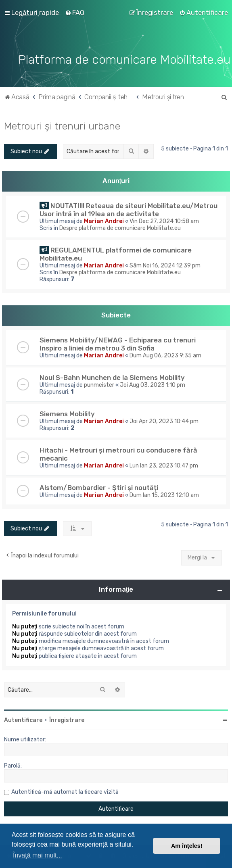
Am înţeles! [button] (187, 846)
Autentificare (23, 720)
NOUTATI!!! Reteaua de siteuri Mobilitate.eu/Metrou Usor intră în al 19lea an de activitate (129, 210)
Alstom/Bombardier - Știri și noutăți (99, 488)
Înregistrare (67, 720)
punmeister (99, 385)
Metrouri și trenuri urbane (62, 126)
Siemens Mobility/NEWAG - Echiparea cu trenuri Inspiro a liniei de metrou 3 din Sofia (118, 344)
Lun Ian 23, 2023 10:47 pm (164, 466)
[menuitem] (75, 13)
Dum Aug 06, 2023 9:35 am (165, 356)
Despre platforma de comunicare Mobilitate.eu (120, 228)
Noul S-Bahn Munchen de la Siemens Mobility (112, 378)
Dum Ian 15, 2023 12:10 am (164, 495)
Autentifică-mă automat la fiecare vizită (65, 792)
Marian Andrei (104, 221)
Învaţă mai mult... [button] (38, 855)
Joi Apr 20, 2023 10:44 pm (164, 421)
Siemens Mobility (67, 414)
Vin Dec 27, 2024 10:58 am (164, 221)
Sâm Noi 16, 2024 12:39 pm (165, 266)
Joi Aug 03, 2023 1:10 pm (153, 385)
